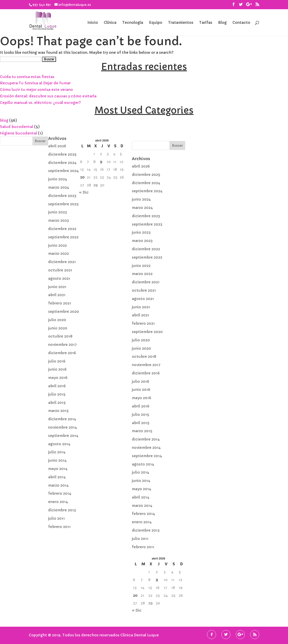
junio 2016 (57, 369)
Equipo (156, 23)
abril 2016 (57, 386)
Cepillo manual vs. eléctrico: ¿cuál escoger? (40, 103)
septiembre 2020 (64, 311)
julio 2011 (56, 518)
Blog (222, 23)
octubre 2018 (60, 336)
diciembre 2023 (62, 196)
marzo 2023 (58, 220)
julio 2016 (57, 361)
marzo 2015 (58, 411)
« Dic (84, 192)
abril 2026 (57, 146)
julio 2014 (57, 452)
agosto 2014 (59, 444)
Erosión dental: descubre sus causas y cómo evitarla (48, 96)
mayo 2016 (58, 378)
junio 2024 (58, 179)
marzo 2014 (58, 485)
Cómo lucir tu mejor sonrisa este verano (36, 89)
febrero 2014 (60, 493)
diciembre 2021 (62, 262)
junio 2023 (57, 212)
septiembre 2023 (63, 204)
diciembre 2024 (62, 163)
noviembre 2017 (62, 344)
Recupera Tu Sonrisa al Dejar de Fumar (35, 83)
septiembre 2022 (63, 237)
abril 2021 (57, 295)
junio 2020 (58, 328)
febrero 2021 (60, 303)
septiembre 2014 (63, 436)
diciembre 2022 (62, 229)
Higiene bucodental (19, 133)
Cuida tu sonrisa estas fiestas (27, 77)
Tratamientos (181, 23)
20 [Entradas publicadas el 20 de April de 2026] (82, 177)
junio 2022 (57, 245)
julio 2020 (57, 320)
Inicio (93, 23)
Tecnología (133, 23)
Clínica (110, 23)
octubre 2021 (60, 270)
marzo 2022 (58, 253)
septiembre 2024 (63, 171)
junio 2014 (57, 460)
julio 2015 (57, 394)
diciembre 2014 (62, 419)
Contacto (241, 23)
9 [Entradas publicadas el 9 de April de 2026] (101, 162)
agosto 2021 (59, 278)
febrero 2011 (59, 527)
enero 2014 (58, 502)
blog (4, 120)
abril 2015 (57, 402)
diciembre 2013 (62, 510)
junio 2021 (57, 287)
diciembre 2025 (62, 154)
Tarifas (206, 23)
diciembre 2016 (62, 353)
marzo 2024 (59, 187)
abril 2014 (57, 477)
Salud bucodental (17, 127)
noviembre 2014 (63, 427)
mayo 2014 (58, 469)
